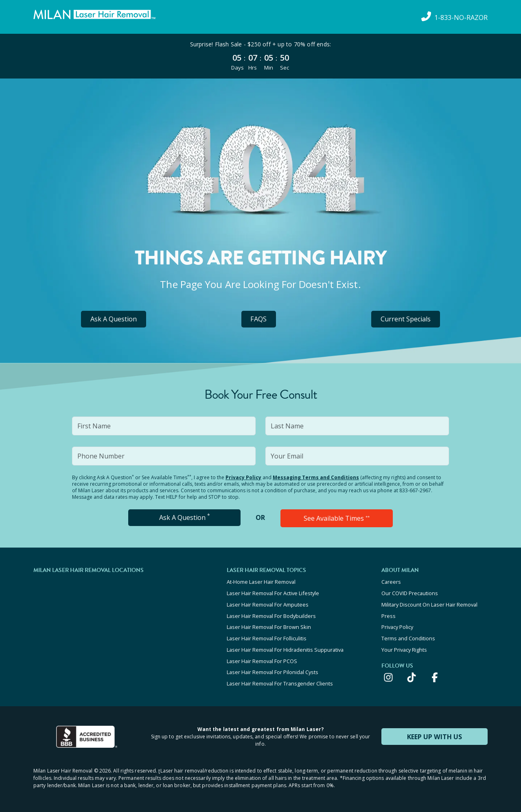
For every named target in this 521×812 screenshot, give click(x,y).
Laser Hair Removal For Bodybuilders (271, 615)
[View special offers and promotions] (260, 56)
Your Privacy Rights (404, 648)
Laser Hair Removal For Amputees (268, 604)
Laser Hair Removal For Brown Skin (269, 626)
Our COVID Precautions (410, 593)
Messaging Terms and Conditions (316, 477)
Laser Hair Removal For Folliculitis (267, 637)
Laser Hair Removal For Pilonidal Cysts (273, 670)
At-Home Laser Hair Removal (261, 582)
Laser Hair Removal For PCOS (262, 659)
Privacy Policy (243, 477)
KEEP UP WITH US (435, 733)
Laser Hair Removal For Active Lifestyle (273, 593)
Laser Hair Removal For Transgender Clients (280, 681)
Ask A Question (114, 319)
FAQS (259, 319)
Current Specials (406, 319)
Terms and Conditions (408, 637)
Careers (391, 582)
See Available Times (337, 518)
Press (389, 615)
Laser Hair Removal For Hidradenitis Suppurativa (285, 648)
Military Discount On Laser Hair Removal (429, 604)
